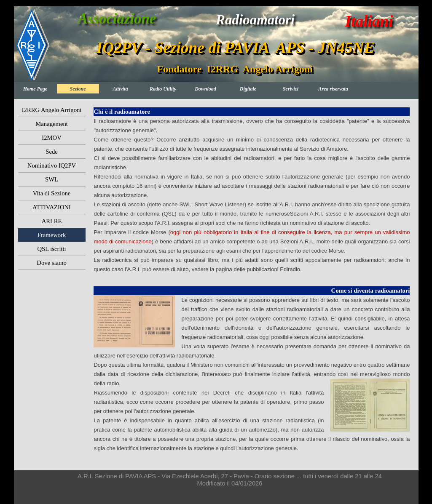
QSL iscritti (51, 249)
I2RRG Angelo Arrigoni (52, 110)
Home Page (35, 89)
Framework (52, 235)
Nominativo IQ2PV (52, 165)
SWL (52, 179)
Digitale (248, 89)
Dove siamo (51, 263)
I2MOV (51, 138)
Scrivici (291, 89)
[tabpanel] (252, 195)
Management (52, 124)
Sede (52, 152)
